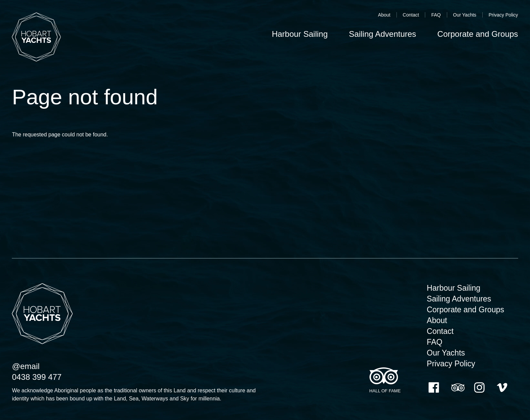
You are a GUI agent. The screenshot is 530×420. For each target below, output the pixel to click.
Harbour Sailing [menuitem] (300, 34)
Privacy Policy (503, 15)
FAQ (436, 15)
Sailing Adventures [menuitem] (382, 34)
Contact (411, 15)
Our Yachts (465, 15)
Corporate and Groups (466, 310)
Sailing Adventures (459, 299)
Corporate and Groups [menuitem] (478, 34)
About (384, 15)
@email (26, 366)
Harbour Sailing (454, 288)
